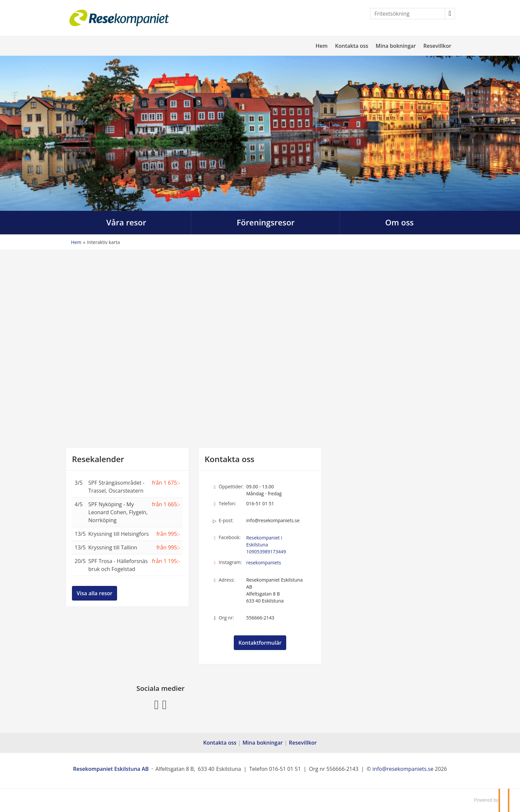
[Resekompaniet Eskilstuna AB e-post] (403, 769)
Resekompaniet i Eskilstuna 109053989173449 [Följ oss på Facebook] (266, 545)
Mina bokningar (396, 46)
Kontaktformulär (260, 643)
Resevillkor (437, 46)
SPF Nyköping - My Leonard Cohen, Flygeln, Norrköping (118, 512)
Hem (322, 46)
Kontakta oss (352, 46)
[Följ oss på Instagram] (164, 704)
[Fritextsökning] (408, 14)
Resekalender (98, 459)
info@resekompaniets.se (273, 520)
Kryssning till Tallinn (113, 547)
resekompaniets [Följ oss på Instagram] (263, 563)
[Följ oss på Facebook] (157, 704)
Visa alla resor (95, 593)
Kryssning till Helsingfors (118, 534)
